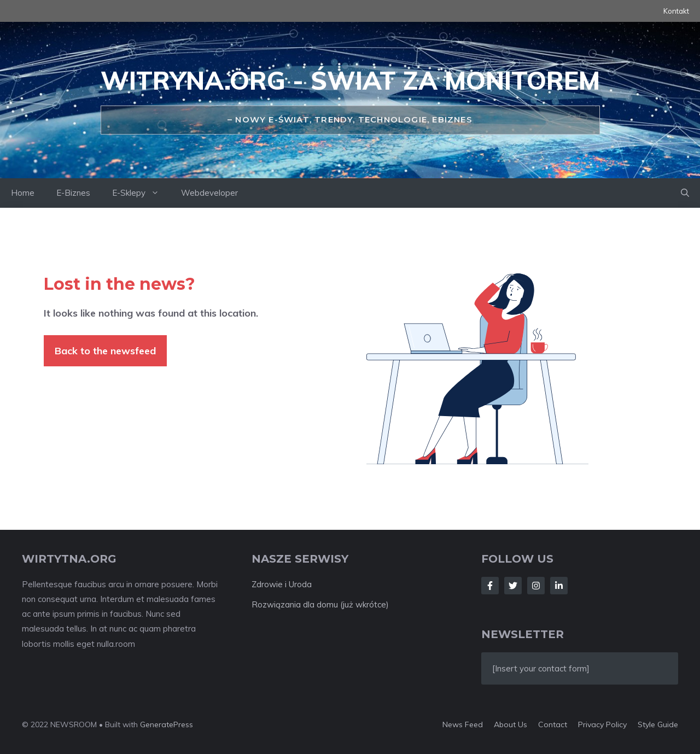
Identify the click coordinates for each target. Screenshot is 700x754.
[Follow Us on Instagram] (536, 586)
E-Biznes (73, 193)
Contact (553, 724)
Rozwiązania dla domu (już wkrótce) (320, 604)
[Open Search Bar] (685, 193)
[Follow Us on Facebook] (490, 586)
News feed (463, 724)
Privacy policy (602, 724)
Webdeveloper (209, 193)
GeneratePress (167, 724)
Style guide (658, 724)
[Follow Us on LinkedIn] (559, 586)
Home (23, 193)
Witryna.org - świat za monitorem (350, 80)
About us (511, 724)
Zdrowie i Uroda (282, 584)
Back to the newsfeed (105, 351)
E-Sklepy (141, 193)
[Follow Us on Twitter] (513, 586)
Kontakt (676, 11)
